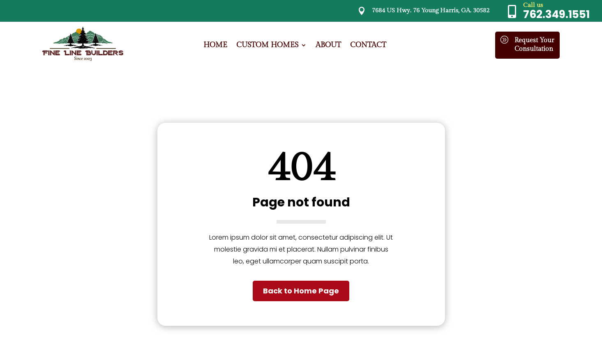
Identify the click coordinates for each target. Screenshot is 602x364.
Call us (533, 5)
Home (215, 46)
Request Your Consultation (534, 45)
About (328, 46)
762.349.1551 (556, 14)
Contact (368, 46)
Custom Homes (267, 46)
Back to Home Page (301, 291)
